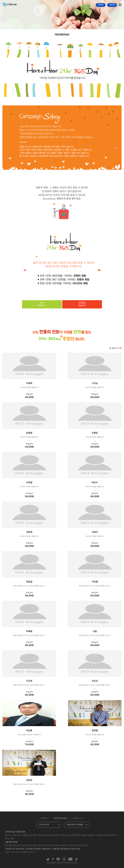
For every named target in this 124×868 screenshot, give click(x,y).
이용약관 (44, 818)
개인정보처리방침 (60, 818)
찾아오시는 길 (78, 818)
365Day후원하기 (82, 304)
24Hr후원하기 (42, 304)
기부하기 (101, 5)
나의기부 (112, 5)
